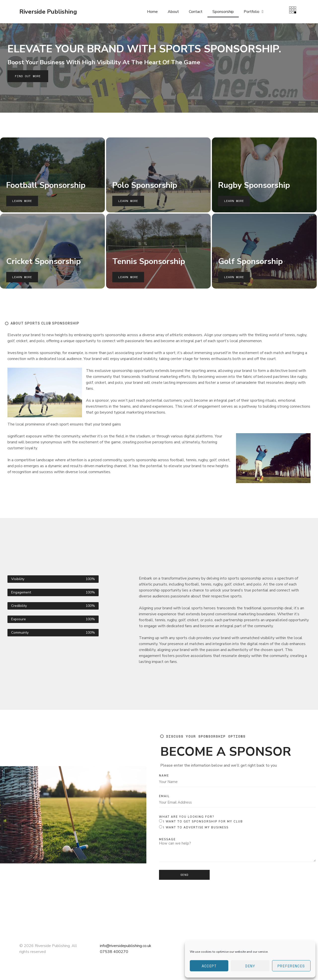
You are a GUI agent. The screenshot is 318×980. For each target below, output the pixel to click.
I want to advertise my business (196, 828)
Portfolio (254, 12)
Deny (250, 966)
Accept (209, 966)
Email (164, 796)
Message (167, 839)
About (173, 12)
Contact (196, 12)
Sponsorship (223, 12)
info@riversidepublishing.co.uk (126, 946)
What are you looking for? (187, 817)
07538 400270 (114, 952)
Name (164, 776)
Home (152, 12)
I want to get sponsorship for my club (203, 822)
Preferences (291, 966)
